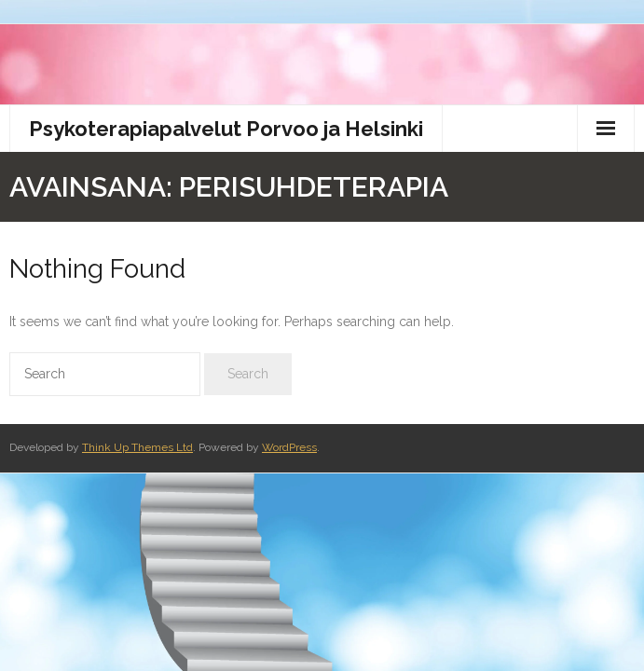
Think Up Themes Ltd (137, 447)
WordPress (289, 447)
